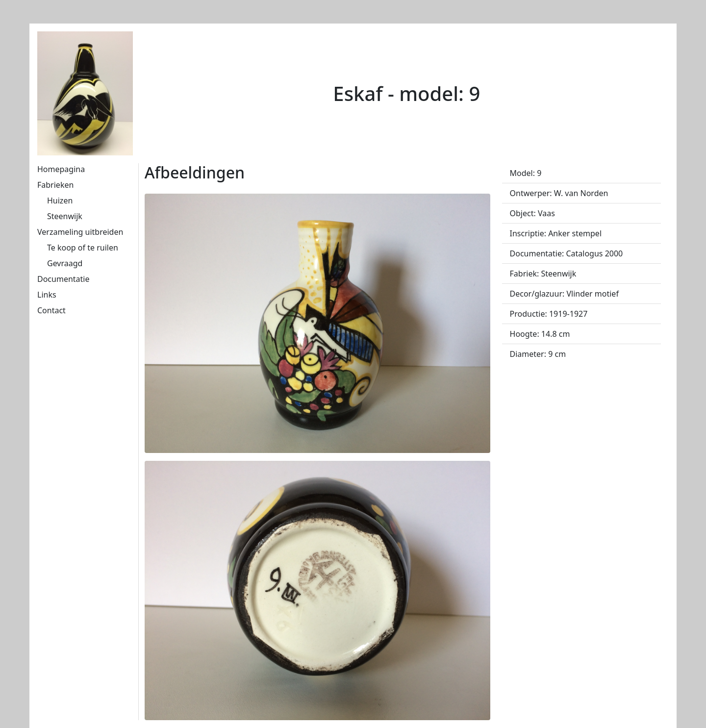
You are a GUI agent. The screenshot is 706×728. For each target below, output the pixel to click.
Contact (51, 310)
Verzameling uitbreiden (80, 232)
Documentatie (63, 279)
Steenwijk (65, 216)
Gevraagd (65, 263)
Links (47, 295)
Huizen (60, 201)
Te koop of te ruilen (83, 248)
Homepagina (61, 169)
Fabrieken (55, 185)
